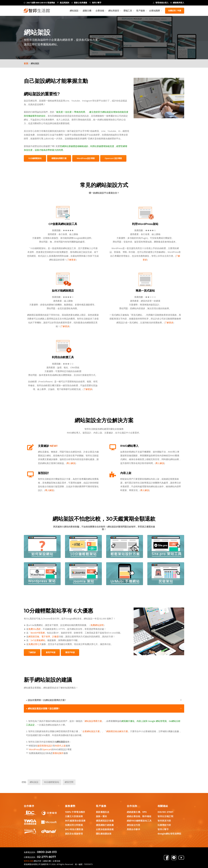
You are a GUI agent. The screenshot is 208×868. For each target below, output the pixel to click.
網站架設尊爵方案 (93, 721)
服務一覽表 (101, 816)
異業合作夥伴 (133, 829)
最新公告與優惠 (79, 3)
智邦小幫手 (95, 3)
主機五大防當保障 (74, 816)
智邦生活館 (29, 861)
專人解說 (71, 463)
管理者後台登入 (161, 3)
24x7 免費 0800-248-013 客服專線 (39, 3)
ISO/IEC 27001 (165, 812)
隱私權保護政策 (104, 834)
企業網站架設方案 (91, 731)
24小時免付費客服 (74, 829)
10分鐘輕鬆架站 (35, 158)
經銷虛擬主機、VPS (137, 812)
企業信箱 (100, 11)
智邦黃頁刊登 (164, 821)
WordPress (34, 749)
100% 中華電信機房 (75, 812)
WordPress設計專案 (86, 158)
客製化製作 (58, 753)
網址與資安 (114, 11)
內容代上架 (60, 746)
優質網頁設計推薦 (105, 821)
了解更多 (71, 260)
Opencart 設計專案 (113, 158)
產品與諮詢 (63, 3)
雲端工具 (128, 11)
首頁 (26, 63)
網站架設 (74, 11)
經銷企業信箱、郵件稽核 (139, 816)
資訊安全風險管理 (74, 834)
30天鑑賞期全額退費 (75, 821)
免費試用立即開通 (74, 825)
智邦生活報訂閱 (165, 816)
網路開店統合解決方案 (117, 731)
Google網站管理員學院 (169, 834)
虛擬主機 (87, 11)
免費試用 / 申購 (175, 11)
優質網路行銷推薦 (105, 825)
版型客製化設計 (45, 746)
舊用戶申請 (70, 652)
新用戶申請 (51, 652)
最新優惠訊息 (103, 812)
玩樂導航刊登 (164, 825)
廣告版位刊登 (133, 825)
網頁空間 (69, 782)
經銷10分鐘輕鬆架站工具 (139, 821)
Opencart (47, 749)
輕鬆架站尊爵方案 (59, 158)
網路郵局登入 (177, 3)
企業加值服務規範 (105, 829)
